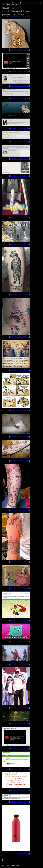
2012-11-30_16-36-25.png (19, 724)
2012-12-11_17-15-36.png (19, 510)
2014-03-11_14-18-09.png (19, 50)
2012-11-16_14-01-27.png (19, 791)
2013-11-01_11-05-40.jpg (19, 218)
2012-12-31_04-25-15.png (19, 410)
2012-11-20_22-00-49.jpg (19, 769)
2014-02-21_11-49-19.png (19, 99)
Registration (26, 3)
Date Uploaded (16, 16)
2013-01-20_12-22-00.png (19, 294)
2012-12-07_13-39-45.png (19, 641)
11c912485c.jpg (23, 854)
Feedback (37, 3)
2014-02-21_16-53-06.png (19, 71)
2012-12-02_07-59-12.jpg (19, 664)
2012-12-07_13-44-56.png (19, 588)
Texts (13, 8)
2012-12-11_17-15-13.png (19, 562)
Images (6, 8)
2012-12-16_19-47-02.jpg (19, 437)
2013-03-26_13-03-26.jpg (19, 244)
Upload (6, 11)
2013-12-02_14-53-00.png (19, 128)
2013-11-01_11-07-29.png (19, 176)
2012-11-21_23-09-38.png (19, 748)
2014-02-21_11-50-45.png (19, 86)
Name (24, 16)
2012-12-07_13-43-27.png (19, 620)
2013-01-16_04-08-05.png (19, 370)
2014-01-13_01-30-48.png (19, 115)
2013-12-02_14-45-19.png (19, 142)
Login (16, 3)
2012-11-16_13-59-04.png (19, 802)
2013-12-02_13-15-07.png (19, 159)
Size (29, 16)
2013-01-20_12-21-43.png (19, 337)
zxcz (9, 3)
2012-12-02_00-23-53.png (19, 708)
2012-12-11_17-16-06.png (19, 461)
